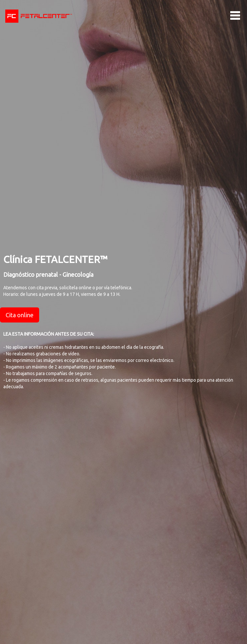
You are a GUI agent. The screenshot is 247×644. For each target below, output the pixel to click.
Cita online (20, 315)
